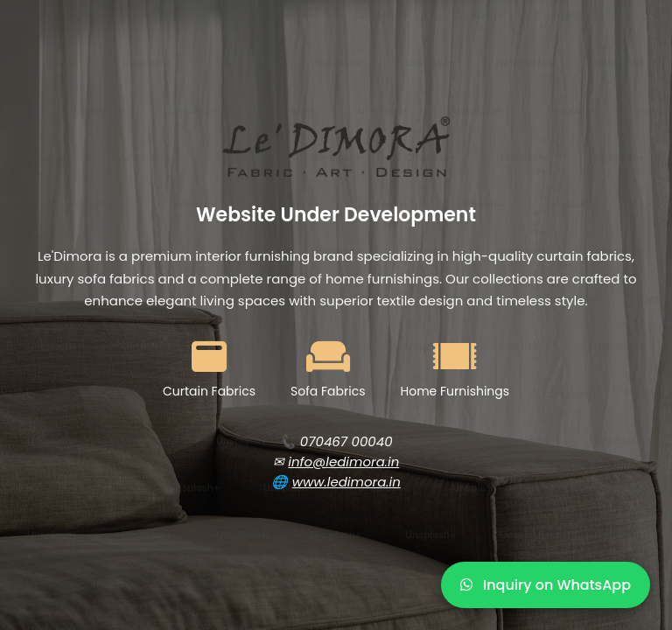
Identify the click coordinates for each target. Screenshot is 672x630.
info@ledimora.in (343, 462)
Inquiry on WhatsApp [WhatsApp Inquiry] (546, 585)
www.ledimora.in (346, 482)
